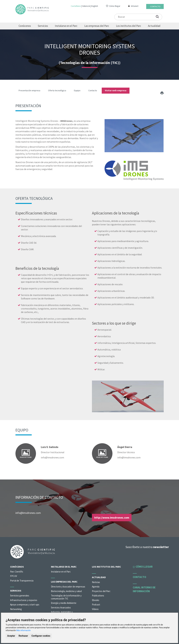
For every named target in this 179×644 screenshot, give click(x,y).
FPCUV (14, 576)
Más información (23, 630)
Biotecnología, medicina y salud (66, 591)
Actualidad (154, 26)
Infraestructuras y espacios (24, 600)
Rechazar (23, 636)
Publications (98, 596)
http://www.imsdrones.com (112, 518)
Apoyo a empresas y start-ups (25, 605)
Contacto (155, 6)
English (95, 6)
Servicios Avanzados (61, 608)
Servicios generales (20, 596)
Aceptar (11, 636)
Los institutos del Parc (129, 26)
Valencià (86, 6)
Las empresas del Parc (97, 26)
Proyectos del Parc (101, 591)
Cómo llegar (115, 6)
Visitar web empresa (116, 90)
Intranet (135, 6)
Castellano (76, 6)
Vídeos (95, 609)
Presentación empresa (29, 90)
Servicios (43, 26)
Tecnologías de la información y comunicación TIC (66, 597)
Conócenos (25, 26)
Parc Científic (17, 572)
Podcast (96, 605)
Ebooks (96, 600)
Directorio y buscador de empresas (68, 587)
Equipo (77, 90)
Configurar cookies (41, 636)
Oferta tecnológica (57, 90)
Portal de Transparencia (22, 581)
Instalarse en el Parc (66, 26)
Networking (16, 609)
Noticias (96, 582)
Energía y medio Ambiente (64, 603)
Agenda (96, 587)
